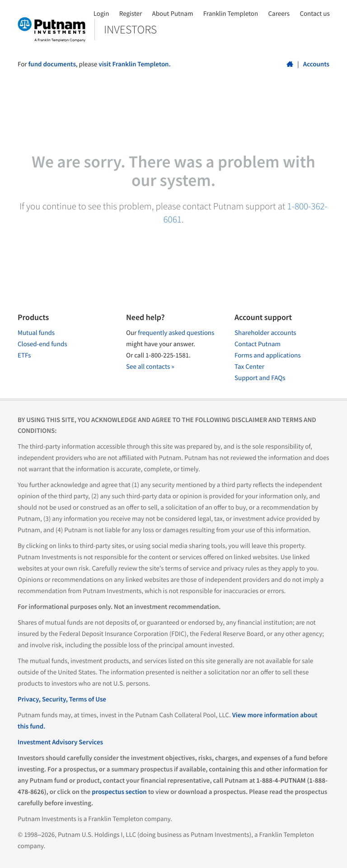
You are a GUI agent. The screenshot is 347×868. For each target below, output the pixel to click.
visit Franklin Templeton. (134, 64)
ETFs (24, 355)
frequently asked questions (176, 333)
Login (101, 14)
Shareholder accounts (265, 333)
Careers (279, 14)
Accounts (316, 64)
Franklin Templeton (231, 14)
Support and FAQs (260, 378)
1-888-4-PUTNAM (281, 781)
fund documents (52, 64)
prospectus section (119, 792)
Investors (130, 29)
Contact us (314, 14)
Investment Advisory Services (60, 742)
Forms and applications (268, 355)
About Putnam (173, 14)
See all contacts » (150, 367)
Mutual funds (36, 333)
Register (131, 14)
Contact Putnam (258, 344)
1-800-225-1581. (168, 355)
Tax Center (249, 367)
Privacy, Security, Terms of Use (62, 699)
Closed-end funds (42, 344)
